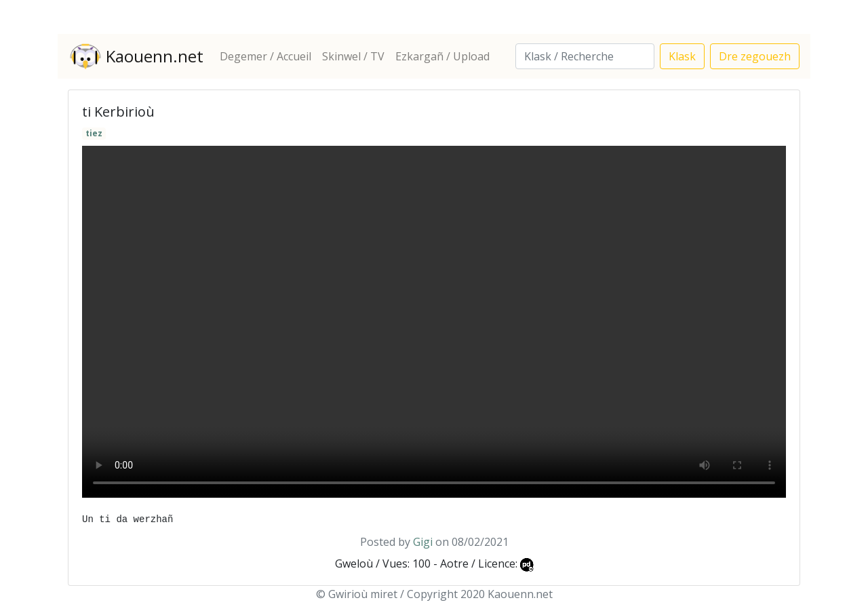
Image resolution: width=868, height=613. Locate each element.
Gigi (423, 542)
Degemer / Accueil (265, 56)
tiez (94, 133)
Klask (682, 56)
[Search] (585, 56)
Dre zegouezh (755, 56)
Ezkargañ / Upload (442, 56)
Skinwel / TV (353, 56)
